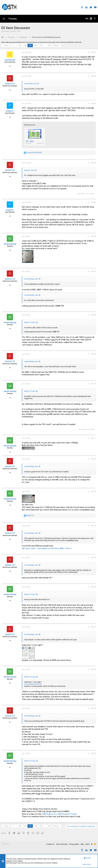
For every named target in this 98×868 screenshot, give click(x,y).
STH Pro (5, 844)
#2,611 (93, 438)
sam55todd (10, 60)
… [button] (15, 45)
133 (41, 45)
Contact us (50, 844)
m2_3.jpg (30, 141)
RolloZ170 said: (30, 322)
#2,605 (93, 202)
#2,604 (93, 163)
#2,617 (93, 627)
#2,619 (93, 708)
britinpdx (6, 31)
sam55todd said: (30, 84)
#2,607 (93, 271)
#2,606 (93, 236)
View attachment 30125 (33, 684)
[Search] (95, 19)
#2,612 (93, 459)
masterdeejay (10, 244)
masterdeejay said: (31, 279)
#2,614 (93, 526)
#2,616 (93, 587)
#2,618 (93, 669)
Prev (6, 46)
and (34, 153)
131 (30, 45)
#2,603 (93, 103)
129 (20, 45)
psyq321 (10, 111)
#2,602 (93, 76)
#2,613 (93, 491)
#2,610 (93, 384)
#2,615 (93, 557)
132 (36, 45)
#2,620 (93, 754)
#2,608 (93, 315)
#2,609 (93, 354)
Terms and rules (62, 844)
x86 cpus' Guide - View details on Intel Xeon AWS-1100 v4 (47, 548)
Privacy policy (74, 844)
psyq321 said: (29, 170)
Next (56, 46)
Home (87, 844)
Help (82, 844)
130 (25, 45)
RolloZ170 (10, 84)
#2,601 (93, 52)
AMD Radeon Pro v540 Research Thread (59, 814)
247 (50, 45)
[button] (4, 19)
